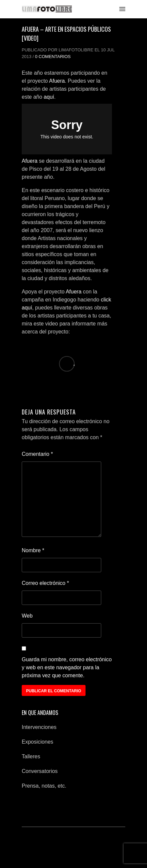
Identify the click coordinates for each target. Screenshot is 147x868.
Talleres (31, 756)
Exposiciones (37, 742)
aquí (49, 97)
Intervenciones (39, 727)
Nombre (33, 550)
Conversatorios (40, 771)
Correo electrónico (45, 583)
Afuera (57, 81)
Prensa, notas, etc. (44, 786)
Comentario (37, 454)
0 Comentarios (53, 57)
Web (27, 616)
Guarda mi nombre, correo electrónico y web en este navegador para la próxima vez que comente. (67, 667)
